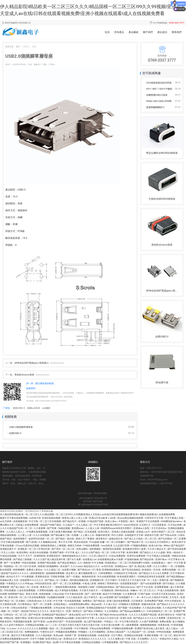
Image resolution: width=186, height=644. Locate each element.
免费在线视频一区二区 (174, 570)
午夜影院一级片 (127, 521)
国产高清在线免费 (177, 549)
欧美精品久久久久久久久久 (93, 639)
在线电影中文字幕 (134, 535)
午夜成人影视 (90, 584)
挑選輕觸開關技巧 (154, 107)
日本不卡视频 (37, 639)
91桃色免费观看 (92, 546)
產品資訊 (162, 32)
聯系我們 (177, 32)
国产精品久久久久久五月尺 (134, 642)
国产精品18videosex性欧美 (114, 615)
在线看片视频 (69, 570)
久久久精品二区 (84, 525)
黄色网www (78, 528)
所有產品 (119, 32)
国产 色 (133, 566)
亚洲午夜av (161, 559)
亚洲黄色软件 (54, 556)
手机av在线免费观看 (100, 628)
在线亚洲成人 (61, 604)
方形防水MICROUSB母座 (162, 199)
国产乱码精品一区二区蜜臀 (172, 539)
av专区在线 (108, 566)
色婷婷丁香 (71, 635)
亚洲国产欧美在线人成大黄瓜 (150, 628)
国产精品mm (84, 570)
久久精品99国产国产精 (174, 608)
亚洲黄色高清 (42, 577)
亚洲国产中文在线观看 (148, 521)
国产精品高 (100, 601)
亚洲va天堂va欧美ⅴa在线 (103, 518)
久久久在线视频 (42, 535)
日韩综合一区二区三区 (16, 615)
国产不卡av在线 (145, 587)
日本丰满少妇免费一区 (113, 625)
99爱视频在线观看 (23, 622)
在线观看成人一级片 (162, 563)
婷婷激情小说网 (86, 587)
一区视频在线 (107, 590)
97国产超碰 (144, 594)
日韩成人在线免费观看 (27, 525)
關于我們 (148, 32)
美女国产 (65, 566)
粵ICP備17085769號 (93, 501)
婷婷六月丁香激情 (85, 539)
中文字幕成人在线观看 (159, 556)
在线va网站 (82, 549)
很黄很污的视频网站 (48, 566)
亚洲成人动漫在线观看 (123, 532)
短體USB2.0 (14, 433)
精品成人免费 (145, 566)
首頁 (107, 32)
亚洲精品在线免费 (134, 635)
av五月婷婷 (6, 521)
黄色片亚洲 (32, 594)
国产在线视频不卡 (124, 597)
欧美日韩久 (104, 532)
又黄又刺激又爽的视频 (61, 532)
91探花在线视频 (8, 556)
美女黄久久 (72, 573)
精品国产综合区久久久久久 (15, 573)
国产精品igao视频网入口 (133, 611)
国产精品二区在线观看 (85, 532)
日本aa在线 (59, 608)
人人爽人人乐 (88, 535)
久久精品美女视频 (152, 608)
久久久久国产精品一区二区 (96, 553)
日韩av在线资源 (19, 608)
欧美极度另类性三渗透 (135, 549)
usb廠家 (46, 408)
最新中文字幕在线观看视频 (14, 518)
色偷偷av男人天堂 (9, 580)
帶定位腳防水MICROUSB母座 (162, 153)
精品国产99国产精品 (51, 525)
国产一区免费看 (12, 563)
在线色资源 (104, 635)
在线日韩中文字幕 (85, 618)
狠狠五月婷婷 (75, 546)
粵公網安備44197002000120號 (93, 505)
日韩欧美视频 (58, 577)
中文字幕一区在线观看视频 (67, 601)
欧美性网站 (23, 553)
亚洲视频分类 (97, 580)
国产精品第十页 (136, 542)
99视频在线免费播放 (66, 632)
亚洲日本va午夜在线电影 (41, 618)
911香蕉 (97, 570)
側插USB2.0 (19, 408)
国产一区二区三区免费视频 (67, 584)
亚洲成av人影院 (142, 528)
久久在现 (47, 601)
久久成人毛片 (111, 604)
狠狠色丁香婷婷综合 (108, 584)
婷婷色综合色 (122, 590)
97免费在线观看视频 (37, 532)
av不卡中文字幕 (90, 615)
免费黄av (88, 601)
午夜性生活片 (47, 632)
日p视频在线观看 (56, 597)
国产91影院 (40, 622)
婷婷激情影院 (38, 573)
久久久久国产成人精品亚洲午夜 (50, 559)
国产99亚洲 (35, 615)
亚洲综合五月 (71, 639)
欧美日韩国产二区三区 (163, 532)
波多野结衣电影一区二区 (42, 539)
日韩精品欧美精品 (105, 587)
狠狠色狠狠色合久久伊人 (75, 556)
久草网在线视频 (45, 590)
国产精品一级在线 (65, 539)
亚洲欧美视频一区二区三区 (158, 635)
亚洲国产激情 (57, 553)
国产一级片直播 (93, 594)
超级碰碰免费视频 (55, 573)
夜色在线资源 (81, 542)
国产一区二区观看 (43, 604)
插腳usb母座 (34, 408)
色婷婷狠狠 (45, 594)
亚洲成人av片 (143, 532)
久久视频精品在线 (48, 542)
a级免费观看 (132, 625)
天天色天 (174, 597)
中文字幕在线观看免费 (13, 542)
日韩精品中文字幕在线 (126, 573)
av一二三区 (51, 625)
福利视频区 (96, 549)
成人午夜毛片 (91, 597)
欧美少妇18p (156, 546)
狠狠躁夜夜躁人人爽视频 (54, 546)
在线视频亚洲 (20, 521)
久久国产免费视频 (149, 622)
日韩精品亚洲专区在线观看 (151, 577)
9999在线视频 (164, 632)
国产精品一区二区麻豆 (57, 580)
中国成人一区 (111, 622)
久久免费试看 (130, 594)
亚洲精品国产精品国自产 (55, 615)
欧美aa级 (59, 635)
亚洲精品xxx (121, 566)
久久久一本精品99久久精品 (165, 639)
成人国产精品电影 (93, 622)
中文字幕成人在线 (174, 518)
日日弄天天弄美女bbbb (164, 594)
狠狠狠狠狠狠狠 (149, 625)
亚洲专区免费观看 (136, 556)
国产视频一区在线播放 (130, 608)
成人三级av (172, 628)
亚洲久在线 (126, 618)
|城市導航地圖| (85, 493)
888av (167, 546)
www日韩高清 (131, 525)
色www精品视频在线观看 (131, 518)
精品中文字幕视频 (112, 594)
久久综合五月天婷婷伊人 (158, 542)
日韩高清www (34, 601)
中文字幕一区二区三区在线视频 (45, 521)
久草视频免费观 (110, 642)
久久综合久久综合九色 (107, 618)
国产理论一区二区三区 (63, 549)
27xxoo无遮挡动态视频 (27, 546)
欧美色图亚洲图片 (127, 577)
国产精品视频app (176, 577)
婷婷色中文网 (152, 535)
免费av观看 (165, 622)
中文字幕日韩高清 (129, 622)
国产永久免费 (74, 559)
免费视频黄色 (32, 632)
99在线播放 (10, 590)
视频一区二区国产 (11, 611)
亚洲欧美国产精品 (42, 642)
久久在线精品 (112, 611)
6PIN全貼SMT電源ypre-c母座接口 (32, 363)
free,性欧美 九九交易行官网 (115, 546)
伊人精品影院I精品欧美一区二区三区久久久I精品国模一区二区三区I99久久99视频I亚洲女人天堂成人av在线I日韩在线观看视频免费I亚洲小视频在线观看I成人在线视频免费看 (87, 514)
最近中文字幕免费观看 (23, 635)
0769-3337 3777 (162, 60)
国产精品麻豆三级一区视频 (65, 535)
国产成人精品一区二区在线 (25, 587)
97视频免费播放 (139, 546)
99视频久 (83, 632)
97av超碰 (94, 542)
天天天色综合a (159, 528)
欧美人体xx (111, 521)
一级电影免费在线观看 (65, 587)
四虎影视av (111, 563)
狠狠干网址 (21, 618)
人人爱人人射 (25, 535)
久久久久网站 (160, 566)
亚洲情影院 (40, 556)
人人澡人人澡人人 (16, 532)
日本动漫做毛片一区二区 (160, 611)
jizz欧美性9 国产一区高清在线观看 (65, 622)
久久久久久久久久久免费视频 (33, 628)
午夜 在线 (131, 639)
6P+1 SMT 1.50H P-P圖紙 (158, 89)
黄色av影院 (75, 615)
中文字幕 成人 (73, 553)
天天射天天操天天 (89, 590)
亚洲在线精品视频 (51, 518)
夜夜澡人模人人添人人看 (75, 518)
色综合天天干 (13, 577)
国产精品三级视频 (23, 559)
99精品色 (9, 618)
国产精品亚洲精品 (67, 563)
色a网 (56, 642)
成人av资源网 (106, 597)
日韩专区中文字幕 (154, 518)
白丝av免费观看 (117, 556)
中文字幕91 (111, 580)
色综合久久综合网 (76, 608)
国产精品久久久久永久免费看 (154, 573)
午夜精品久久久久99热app (20, 584)
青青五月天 (46, 587)
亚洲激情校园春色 (111, 570)
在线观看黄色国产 (130, 584)
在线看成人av (90, 559)
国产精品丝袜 (147, 559)
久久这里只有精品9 (14, 625)
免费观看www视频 (65, 618)
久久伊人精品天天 (157, 549)
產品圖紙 (133, 32)
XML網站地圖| (100, 493)
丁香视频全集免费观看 (41, 608)
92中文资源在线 (173, 601)
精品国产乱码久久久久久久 (35, 611)
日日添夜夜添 (160, 525)
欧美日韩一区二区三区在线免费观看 (27, 597)
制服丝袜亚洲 (103, 535)
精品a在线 (97, 604)
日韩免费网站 (106, 573)
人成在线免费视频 (26, 590)
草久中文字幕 (66, 542)
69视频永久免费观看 (130, 604)
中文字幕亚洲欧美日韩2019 (108, 525)
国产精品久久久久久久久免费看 (150, 618)
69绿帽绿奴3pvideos (172, 521)
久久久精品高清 (74, 597)
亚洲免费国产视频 (154, 601)
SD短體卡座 (162, 382)
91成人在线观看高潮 (168, 590)
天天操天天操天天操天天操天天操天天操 (79, 625)
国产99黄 (52, 528)
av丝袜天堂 (35, 518)
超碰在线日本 (116, 539)
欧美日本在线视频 (39, 553)
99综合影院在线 (44, 584)
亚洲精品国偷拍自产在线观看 (102, 608)
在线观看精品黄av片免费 (110, 559)
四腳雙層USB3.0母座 (155, 95)
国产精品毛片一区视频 (74, 521)
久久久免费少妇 (116, 639)
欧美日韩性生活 (167, 615)
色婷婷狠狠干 (20, 539)
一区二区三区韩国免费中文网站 (134, 563)
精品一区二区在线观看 (61, 628)
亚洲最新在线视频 (87, 635)
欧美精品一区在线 (152, 570)
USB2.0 (26, 47)
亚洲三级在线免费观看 (118, 601)
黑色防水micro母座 (24, 375)
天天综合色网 (175, 525)
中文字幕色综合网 (74, 594)
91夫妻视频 (28, 577)
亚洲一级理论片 (74, 611)
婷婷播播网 (19, 570)
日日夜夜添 (137, 601)
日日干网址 (117, 635)
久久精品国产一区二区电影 (141, 632)
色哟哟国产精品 (16, 594)
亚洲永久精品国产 (117, 632)
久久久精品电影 (44, 635)
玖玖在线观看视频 (107, 577)
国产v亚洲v (32, 542)
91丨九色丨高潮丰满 (158, 580)
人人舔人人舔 (93, 528)
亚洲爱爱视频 (162, 587)
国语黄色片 (102, 539)
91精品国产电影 (96, 521)
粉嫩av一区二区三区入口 (143, 590)
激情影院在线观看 (112, 549)
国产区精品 (169, 584)
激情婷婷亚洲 (89, 577)
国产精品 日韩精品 (93, 611)
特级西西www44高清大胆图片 (116, 528)
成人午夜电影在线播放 (67, 590)
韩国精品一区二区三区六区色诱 (20, 566)
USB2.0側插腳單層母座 (20, 427)
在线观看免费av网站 (80, 604)
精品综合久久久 (92, 566)
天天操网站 (143, 639)
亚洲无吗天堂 (174, 618)
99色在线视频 (29, 563)
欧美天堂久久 (58, 611)
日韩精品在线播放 (91, 642)
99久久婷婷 (117, 535)
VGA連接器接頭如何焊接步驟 (160, 83)
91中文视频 (98, 563)
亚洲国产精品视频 (47, 563)
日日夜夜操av (25, 604)
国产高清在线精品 (132, 570)
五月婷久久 (145, 525)
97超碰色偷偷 (132, 559)
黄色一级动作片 (175, 553)
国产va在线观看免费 (151, 584)
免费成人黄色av (35, 570)
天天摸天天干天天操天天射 (132, 580)
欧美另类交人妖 (54, 639)
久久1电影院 (84, 563)
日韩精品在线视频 (35, 625)
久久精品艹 (69, 525)
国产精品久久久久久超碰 (153, 553)
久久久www (77, 566)
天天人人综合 (8, 553)
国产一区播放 (73, 577)
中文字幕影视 (81, 628)
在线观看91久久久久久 (32, 580)
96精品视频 (64, 528)
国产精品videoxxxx (126, 587)
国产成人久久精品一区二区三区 (141, 539)
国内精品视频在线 (79, 580)
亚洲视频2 (26, 642)
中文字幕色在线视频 (70, 642)
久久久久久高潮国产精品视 (143, 615)
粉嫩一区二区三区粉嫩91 (113, 542)
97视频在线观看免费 (123, 628)
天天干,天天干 (25, 556)
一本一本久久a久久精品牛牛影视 (151, 597)
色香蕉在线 (164, 625)
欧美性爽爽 (133, 553)
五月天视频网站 (98, 632)
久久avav (12, 628)
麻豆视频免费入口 (88, 573)
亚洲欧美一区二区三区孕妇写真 (34, 549)
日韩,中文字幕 (118, 553)
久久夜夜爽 (40, 528)
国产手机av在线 (169, 535)
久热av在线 (58, 594)
